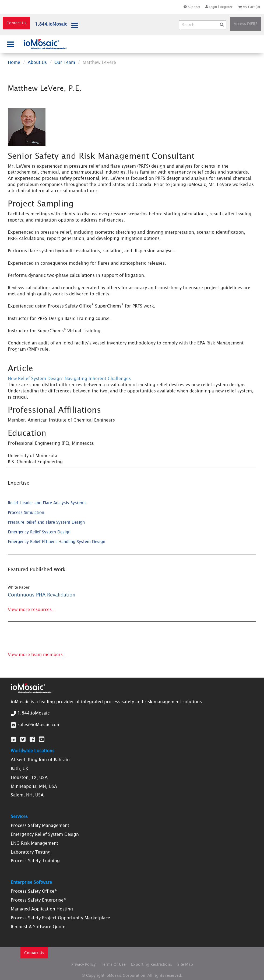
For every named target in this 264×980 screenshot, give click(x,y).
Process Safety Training (35, 861)
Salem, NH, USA (27, 795)
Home (14, 62)
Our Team (65, 62)
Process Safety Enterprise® (38, 900)
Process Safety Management (40, 825)
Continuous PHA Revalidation (42, 595)
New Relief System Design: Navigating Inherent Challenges (69, 378)
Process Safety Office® (34, 891)
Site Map (185, 964)
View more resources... (32, 609)
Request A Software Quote (38, 927)
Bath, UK (20, 768)
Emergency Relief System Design (45, 834)
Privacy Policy (83, 964)
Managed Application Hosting (42, 909)
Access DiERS (246, 24)
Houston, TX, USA (29, 777)
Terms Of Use (113, 964)
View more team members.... (38, 654)
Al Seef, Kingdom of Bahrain (40, 760)
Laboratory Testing (31, 852)
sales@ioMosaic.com (39, 724)
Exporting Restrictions (152, 964)
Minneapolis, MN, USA (34, 786)
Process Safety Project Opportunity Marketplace (60, 918)
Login (211, 7)
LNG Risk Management (34, 843)
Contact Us (16, 23)
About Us (37, 62)
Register (226, 7)
